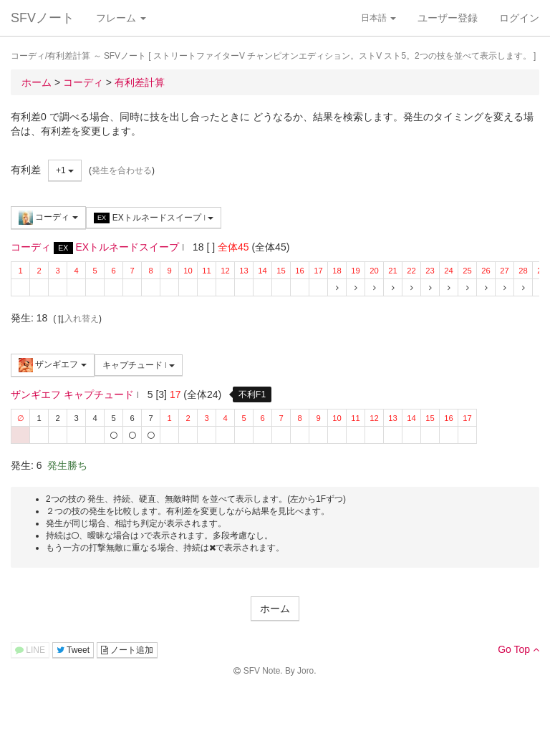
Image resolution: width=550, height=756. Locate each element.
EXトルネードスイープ (154, 218)
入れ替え (77, 319)
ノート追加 (127, 650)
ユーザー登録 (448, 18)
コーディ (48, 218)
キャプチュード (139, 365)
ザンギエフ (53, 365)
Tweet (73, 650)
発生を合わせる (122, 170)
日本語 (378, 18)
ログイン (519, 18)
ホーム (275, 609)
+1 (65, 170)
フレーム (121, 18)
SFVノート (43, 18)
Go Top (518, 649)
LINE (30, 650)
